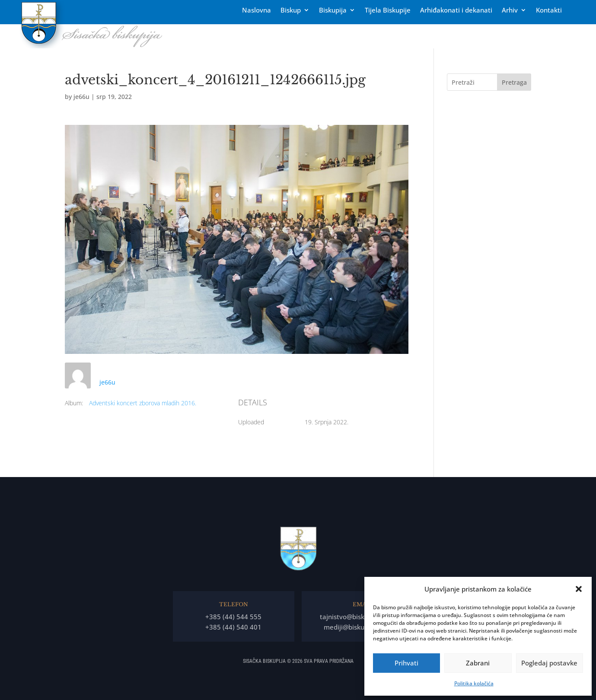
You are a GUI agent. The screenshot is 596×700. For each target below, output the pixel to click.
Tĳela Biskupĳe (388, 11)
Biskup (291, 11)
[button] (579, 589)
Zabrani (478, 663)
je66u (81, 97)
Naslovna (257, 11)
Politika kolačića (474, 683)
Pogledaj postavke (549, 663)
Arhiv (510, 11)
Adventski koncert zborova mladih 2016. (143, 403)
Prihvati (406, 663)
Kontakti (549, 11)
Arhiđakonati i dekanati (456, 11)
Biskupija (333, 11)
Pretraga (514, 82)
